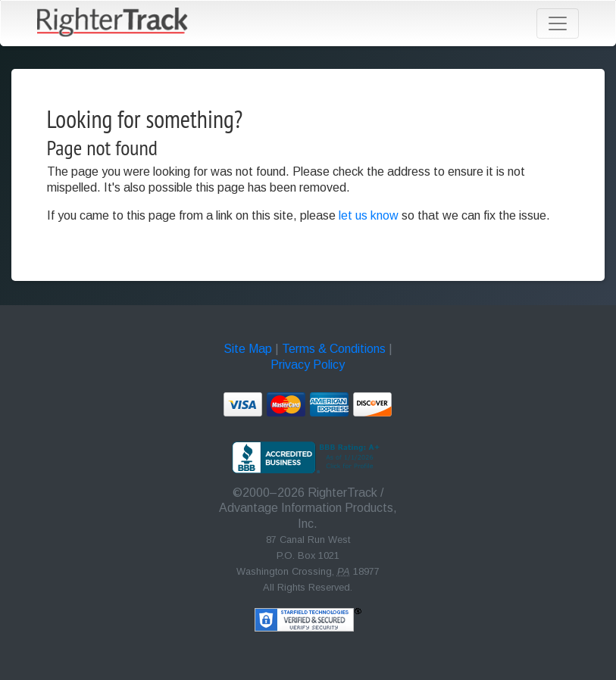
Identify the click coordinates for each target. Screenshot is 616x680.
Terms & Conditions (334, 349)
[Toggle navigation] (558, 23)
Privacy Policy (308, 365)
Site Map (248, 349)
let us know (369, 215)
